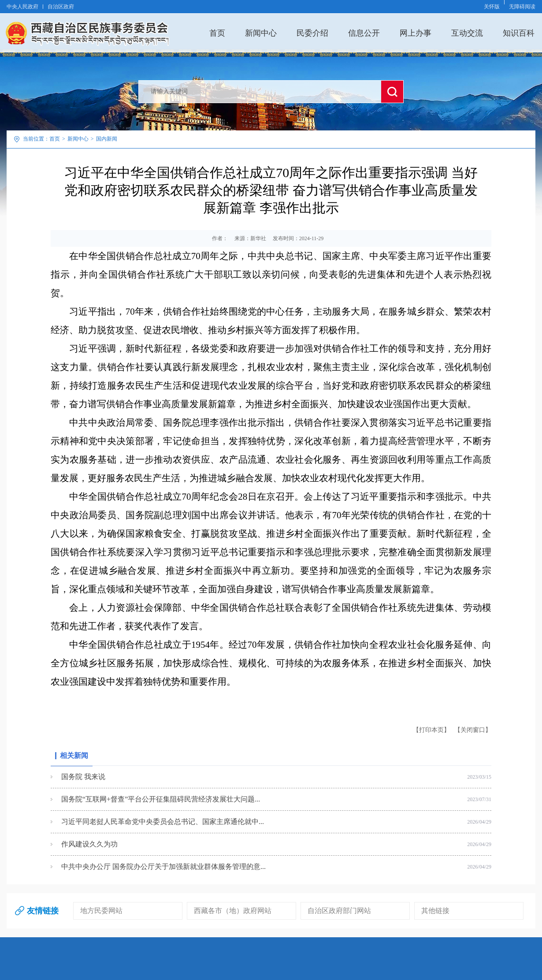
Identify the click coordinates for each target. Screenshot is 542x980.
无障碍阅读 (522, 7)
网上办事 (416, 33)
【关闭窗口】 (473, 730)
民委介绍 (312, 33)
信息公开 (364, 33)
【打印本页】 (431, 730)
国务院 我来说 (83, 777)
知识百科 (519, 33)
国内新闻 (107, 139)
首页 (217, 33)
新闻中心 (261, 33)
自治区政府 (61, 7)
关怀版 (492, 7)
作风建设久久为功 (89, 844)
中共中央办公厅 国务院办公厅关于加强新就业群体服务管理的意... (163, 867)
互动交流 (467, 33)
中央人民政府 (22, 7)
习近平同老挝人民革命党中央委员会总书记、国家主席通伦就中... (163, 822)
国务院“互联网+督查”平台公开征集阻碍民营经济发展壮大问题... (161, 799)
